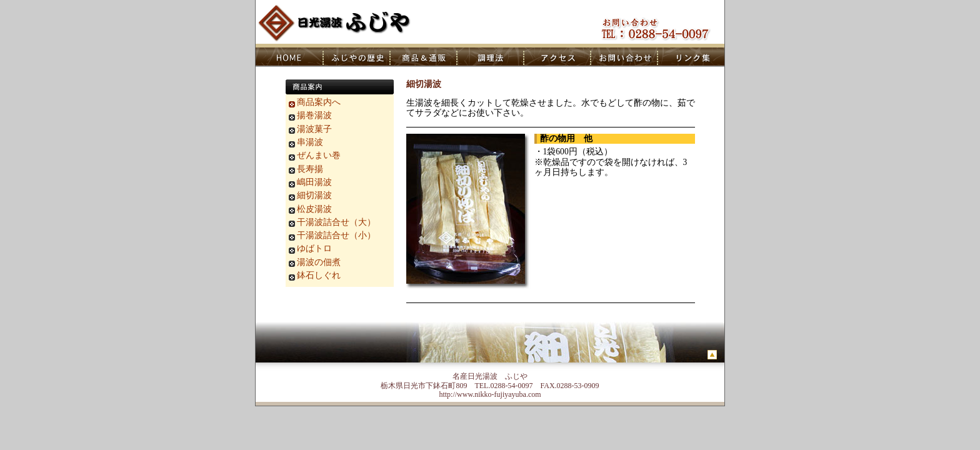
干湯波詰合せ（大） (336, 222)
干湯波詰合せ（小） (336, 235)
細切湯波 (314, 195)
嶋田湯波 (314, 182)
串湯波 (310, 142)
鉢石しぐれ (319, 275)
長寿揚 (310, 169)
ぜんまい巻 (319, 155)
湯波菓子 (314, 129)
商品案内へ (319, 102)
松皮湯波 (314, 209)
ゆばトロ (314, 248)
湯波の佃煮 (319, 262)
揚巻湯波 (314, 115)
